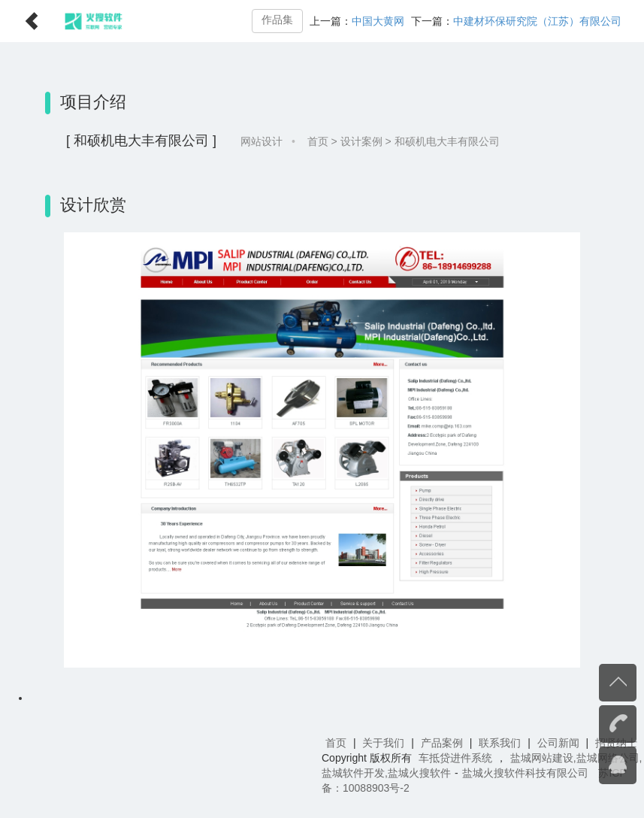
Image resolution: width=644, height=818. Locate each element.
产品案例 (442, 743)
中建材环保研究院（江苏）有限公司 (537, 21)
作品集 (277, 20)
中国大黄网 (378, 21)
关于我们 (383, 743)
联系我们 (500, 743)
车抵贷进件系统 (455, 758)
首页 (318, 141)
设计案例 (361, 141)
